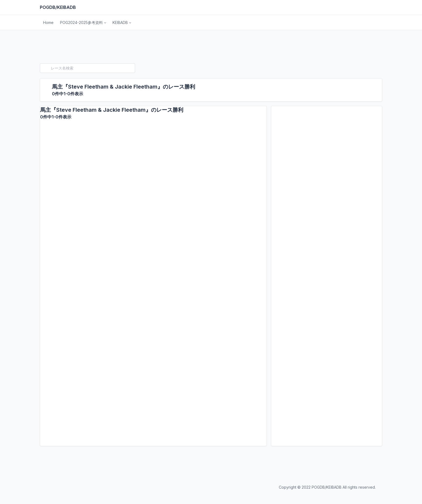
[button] (83, 23)
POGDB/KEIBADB (58, 7)
